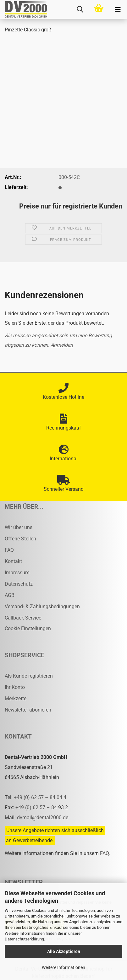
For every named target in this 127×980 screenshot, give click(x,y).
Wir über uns (19, 527)
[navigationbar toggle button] (118, 9)
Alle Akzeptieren (64, 951)
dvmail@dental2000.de (43, 818)
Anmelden (62, 345)
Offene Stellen (20, 539)
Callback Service (23, 618)
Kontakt (13, 561)
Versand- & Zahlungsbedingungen (42, 606)
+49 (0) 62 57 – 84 (37, 807)
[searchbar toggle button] (80, 9)
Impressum (17, 573)
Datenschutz (19, 584)
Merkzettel (16, 698)
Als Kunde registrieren (29, 676)
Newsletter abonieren (28, 710)
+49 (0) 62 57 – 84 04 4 (40, 797)
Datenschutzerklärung (24, 939)
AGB (10, 595)
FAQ (9, 550)
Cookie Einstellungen (28, 628)
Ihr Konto (15, 687)
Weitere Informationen (63, 967)
